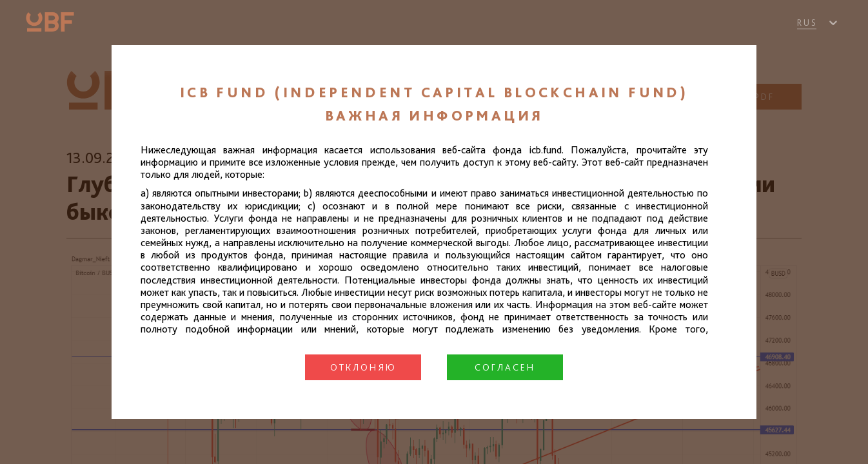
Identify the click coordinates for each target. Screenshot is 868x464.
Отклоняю (363, 367)
